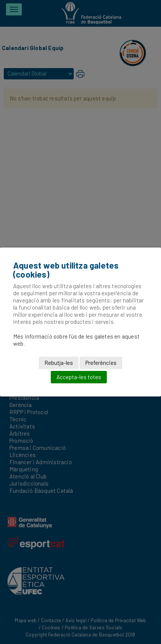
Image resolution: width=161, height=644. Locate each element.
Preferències (101, 363)
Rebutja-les (59, 363)
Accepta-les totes (79, 377)
